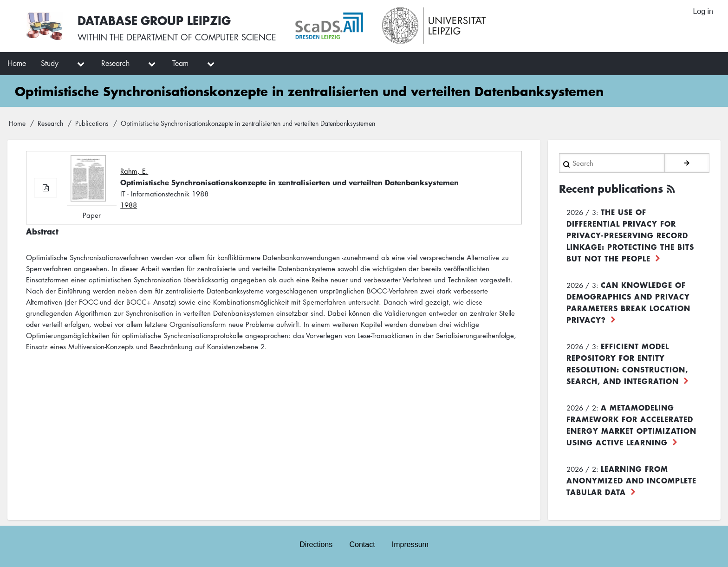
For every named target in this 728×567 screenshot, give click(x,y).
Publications (92, 123)
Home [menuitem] (17, 63)
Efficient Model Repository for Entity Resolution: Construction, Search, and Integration (627, 363)
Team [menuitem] (180, 63)
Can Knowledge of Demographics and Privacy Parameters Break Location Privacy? (628, 302)
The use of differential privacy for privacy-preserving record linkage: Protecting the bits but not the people (630, 235)
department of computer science (201, 37)
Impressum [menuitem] (410, 544)
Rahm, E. (134, 171)
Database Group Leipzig (154, 20)
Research (50, 123)
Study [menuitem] (50, 63)
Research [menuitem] (115, 63)
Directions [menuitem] (316, 544)
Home (17, 123)
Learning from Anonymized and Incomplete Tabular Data (631, 480)
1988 (129, 205)
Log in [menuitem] (703, 11)
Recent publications (611, 189)
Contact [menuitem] (362, 544)
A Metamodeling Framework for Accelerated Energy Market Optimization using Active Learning (631, 425)
